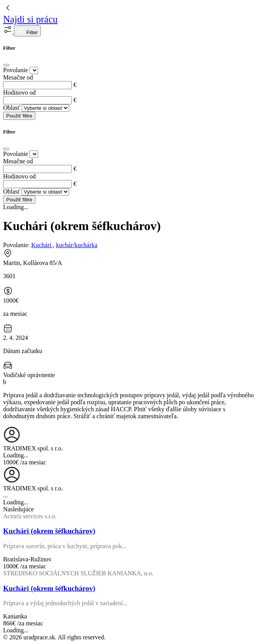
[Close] (6, 65)
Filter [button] (27, 31)
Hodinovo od (19, 93)
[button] (9, 32)
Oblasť (12, 108)
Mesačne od (18, 77)
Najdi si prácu (30, 19)
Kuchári (42, 245)
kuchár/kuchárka (77, 245)
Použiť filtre (19, 116)
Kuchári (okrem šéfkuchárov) (49, 531)
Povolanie (16, 70)
